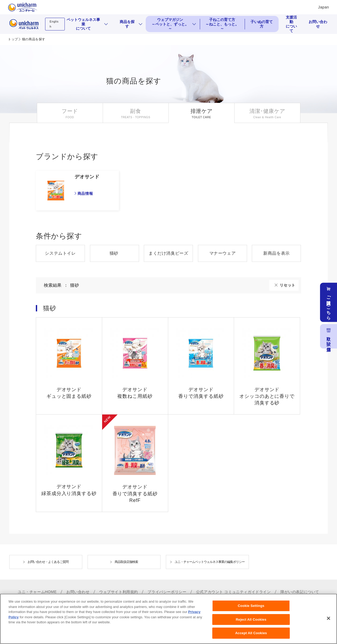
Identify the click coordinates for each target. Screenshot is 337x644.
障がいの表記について (300, 592)
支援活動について (291, 24)
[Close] (329, 622)
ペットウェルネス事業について (83, 24)
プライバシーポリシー (167, 592)
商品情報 (85, 193)
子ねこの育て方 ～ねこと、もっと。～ (222, 24)
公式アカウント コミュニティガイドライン (234, 592)
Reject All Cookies (251, 623)
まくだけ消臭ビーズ (168, 253)
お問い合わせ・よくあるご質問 (48, 562)
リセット (288, 285)
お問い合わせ (318, 24)
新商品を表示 (276, 253)
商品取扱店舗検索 (126, 562)
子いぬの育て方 (262, 24)
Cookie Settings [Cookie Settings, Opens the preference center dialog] (251, 609)
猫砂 (114, 253)
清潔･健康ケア (267, 111)
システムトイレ (60, 253)
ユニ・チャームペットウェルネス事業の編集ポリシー (210, 562)
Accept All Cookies (251, 636)
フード (70, 111)
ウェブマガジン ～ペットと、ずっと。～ (170, 24)
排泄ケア (202, 111)
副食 (135, 111)
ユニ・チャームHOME (37, 592)
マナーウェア (223, 253)
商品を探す (127, 24)
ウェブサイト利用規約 (119, 592)
